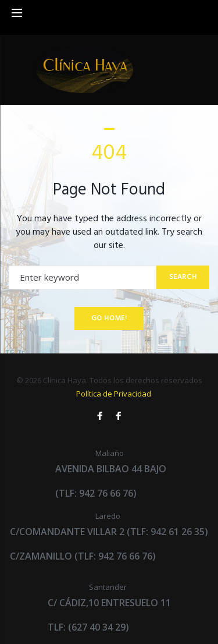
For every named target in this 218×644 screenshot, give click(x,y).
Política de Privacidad (114, 394)
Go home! (109, 319)
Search (183, 277)
